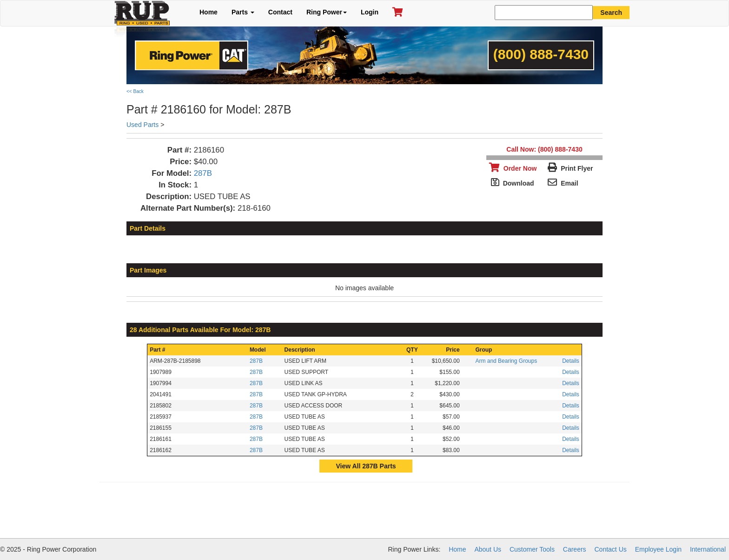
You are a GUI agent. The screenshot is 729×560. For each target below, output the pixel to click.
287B (203, 173)
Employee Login (658, 549)
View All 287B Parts (366, 466)
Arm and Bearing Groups (506, 361)
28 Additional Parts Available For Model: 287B (200, 330)
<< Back (135, 91)
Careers (575, 549)
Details (571, 361)
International (708, 549)
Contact (280, 12)
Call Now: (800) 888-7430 (544, 149)
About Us (488, 549)
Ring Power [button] (327, 12)
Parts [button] (243, 12)
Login (370, 12)
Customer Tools (532, 549)
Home (209, 12)
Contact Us (611, 549)
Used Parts (142, 125)
